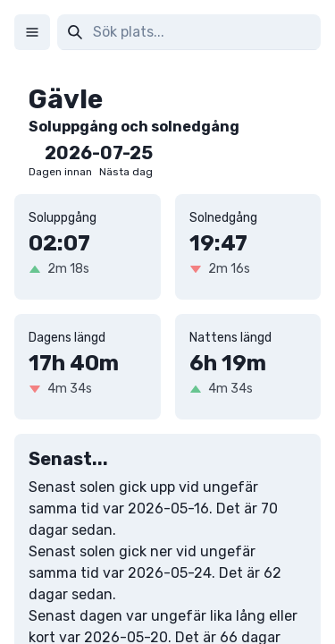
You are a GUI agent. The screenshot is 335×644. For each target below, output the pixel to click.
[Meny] (32, 32)
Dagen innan (60, 172)
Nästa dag (126, 172)
